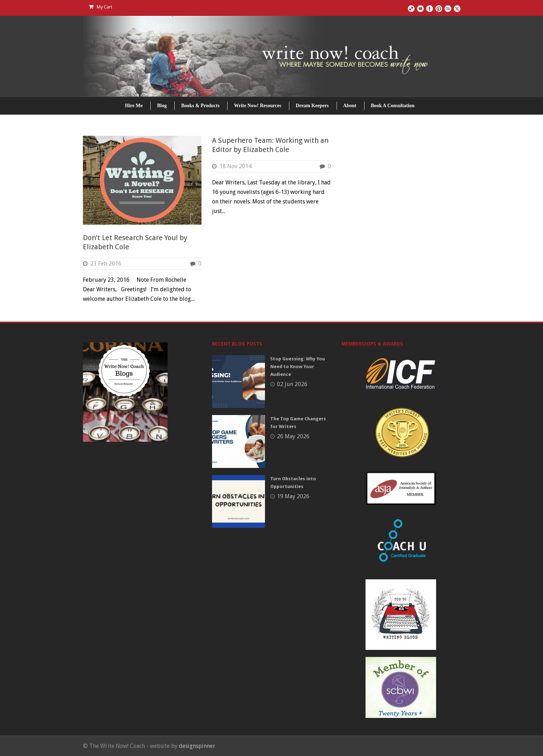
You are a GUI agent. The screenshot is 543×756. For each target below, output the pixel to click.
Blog (162, 106)
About (350, 106)
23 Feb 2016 (106, 264)
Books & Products (200, 106)
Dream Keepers (312, 106)
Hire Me (134, 106)
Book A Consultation (393, 106)
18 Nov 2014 (236, 166)
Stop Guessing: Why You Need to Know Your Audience (298, 367)
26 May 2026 (293, 436)
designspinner (197, 746)
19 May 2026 (293, 496)
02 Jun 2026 (292, 384)
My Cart (101, 7)
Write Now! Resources (258, 106)
